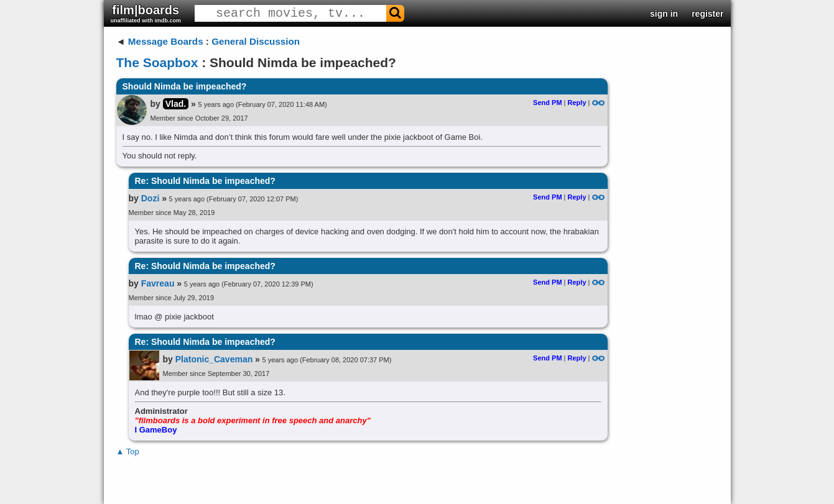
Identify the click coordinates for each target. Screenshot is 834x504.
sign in (664, 14)
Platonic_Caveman (214, 359)
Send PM (547, 103)
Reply (577, 103)
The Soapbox (157, 62)
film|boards (146, 13)
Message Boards (166, 41)
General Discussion (256, 41)
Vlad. (176, 104)
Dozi (151, 198)
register (707, 14)
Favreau (158, 283)
